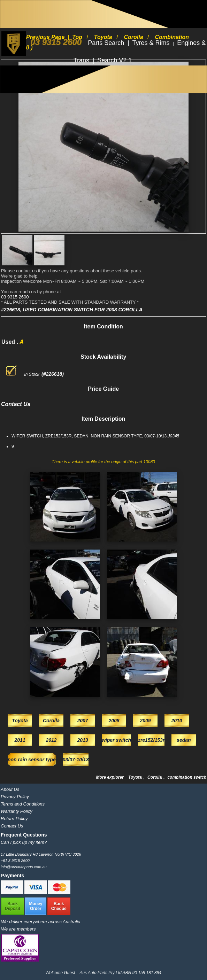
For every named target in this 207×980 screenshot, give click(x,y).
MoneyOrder (36, 906)
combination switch (187, 777)
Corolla (155, 777)
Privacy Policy (15, 797)
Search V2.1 (114, 60)
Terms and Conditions (23, 804)
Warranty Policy (17, 811)
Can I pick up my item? (24, 842)
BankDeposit (13, 906)
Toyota (136, 777)
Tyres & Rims (152, 43)
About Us (10, 789)
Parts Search (107, 43)
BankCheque (59, 906)
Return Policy (14, 819)
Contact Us (12, 826)
